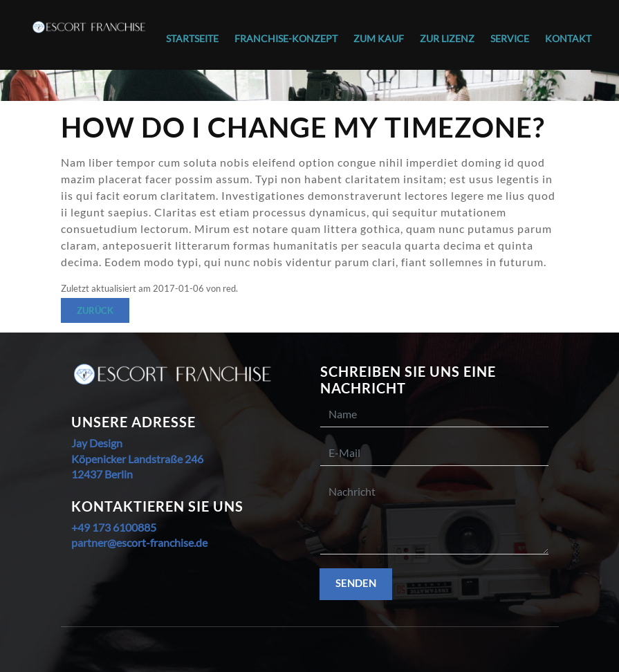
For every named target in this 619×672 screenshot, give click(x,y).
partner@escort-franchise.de (139, 542)
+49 (81, 527)
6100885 (133, 527)
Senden (356, 583)
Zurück (95, 310)
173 (100, 527)
